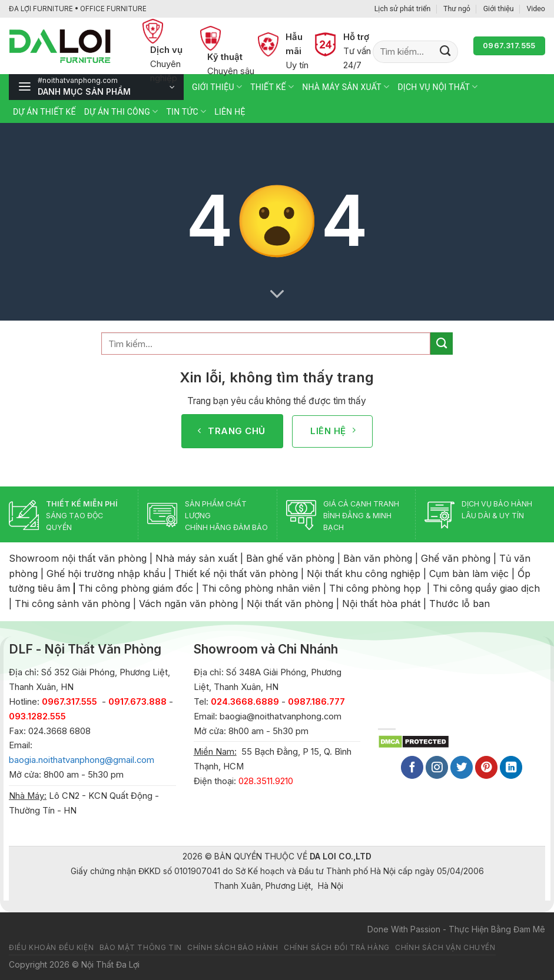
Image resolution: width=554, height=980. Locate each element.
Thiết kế (272, 87)
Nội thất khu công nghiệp (364, 574)
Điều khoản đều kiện (51, 948)
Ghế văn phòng (456, 558)
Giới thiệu (499, 9)
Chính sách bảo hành (233, 948)
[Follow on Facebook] (412, 767)
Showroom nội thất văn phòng (78, 558)
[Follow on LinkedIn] (511, 767)
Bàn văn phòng (378, 558)
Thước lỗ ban (460, 604)
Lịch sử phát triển (403, 9)
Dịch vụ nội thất (437, 87)
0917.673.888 (137, 702)
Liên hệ (230, 112)
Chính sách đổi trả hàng (337, 948)
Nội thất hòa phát (381, 604)
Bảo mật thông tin (141, 948)
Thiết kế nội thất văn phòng (236, 574)
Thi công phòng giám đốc (136, 588)
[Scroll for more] (277, 294)
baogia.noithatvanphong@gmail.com (82, 760)
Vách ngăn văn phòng (188, 604)
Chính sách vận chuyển (445, 948)
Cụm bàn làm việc (469, 574)
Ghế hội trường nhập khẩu (106, 574)
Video (536, 9)
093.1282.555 (37, 716)
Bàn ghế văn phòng (290, 558)
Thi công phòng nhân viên (261, 588)
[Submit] (445, 52)
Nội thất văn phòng (290, 604)
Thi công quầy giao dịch (486, 588)
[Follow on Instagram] (437, 767)
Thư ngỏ (457, 9)
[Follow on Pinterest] (486, 767)
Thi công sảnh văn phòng (72, 604)
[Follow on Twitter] (462, 767)
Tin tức (186, 111)
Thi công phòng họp (375, 588)
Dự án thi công (121, 111)
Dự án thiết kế (44, 112)
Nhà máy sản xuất (346, 87)
